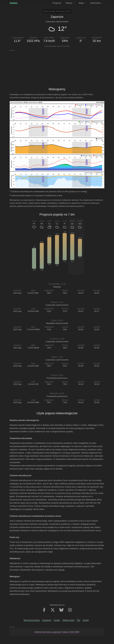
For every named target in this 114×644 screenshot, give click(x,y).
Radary (70, 3)
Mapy (82, 3)
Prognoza (57, 3)
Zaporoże (57, 17)
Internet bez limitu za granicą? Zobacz (57, 632)
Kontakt (86, 620)
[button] (79, 105)
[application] (57, 112)
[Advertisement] (57, 67)
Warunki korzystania (32, 620)
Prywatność (47, 620)
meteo (14, 3)
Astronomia (96, 3)
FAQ (78, 620)
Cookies (57, 620)
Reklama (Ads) (68, 620)
